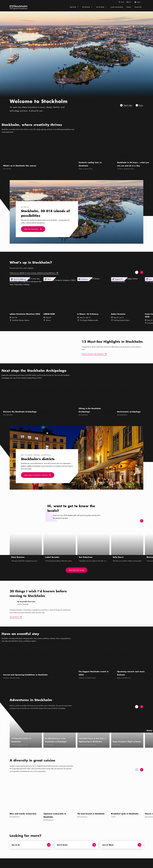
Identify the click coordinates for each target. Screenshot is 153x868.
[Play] (126, 105)
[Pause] (139, 105)
